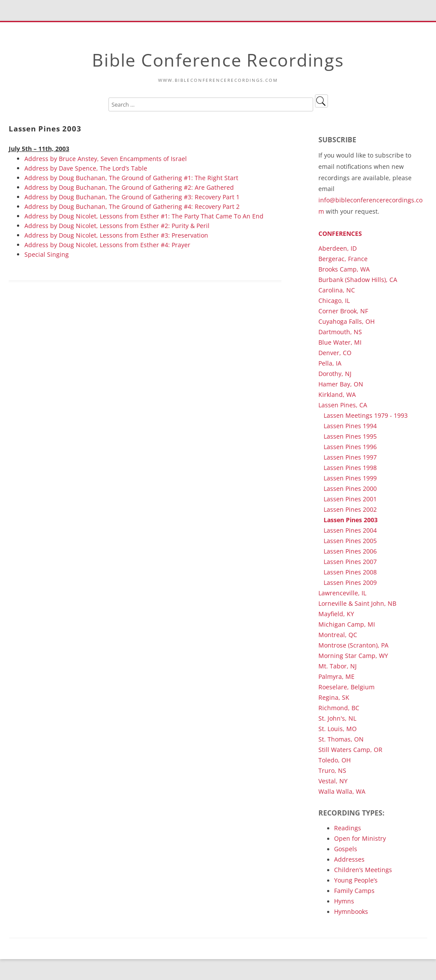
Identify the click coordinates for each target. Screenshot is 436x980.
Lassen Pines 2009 (350, 582)
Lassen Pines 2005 (350, 541)
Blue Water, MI (340, 342)
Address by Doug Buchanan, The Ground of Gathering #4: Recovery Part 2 (132, 206)
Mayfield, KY (336, 614)
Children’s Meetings (363, 870)
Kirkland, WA (337, 394)
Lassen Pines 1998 (350, 468)
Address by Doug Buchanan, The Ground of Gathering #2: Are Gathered (129, 187)
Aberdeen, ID (338, 248)
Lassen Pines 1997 (350, 457)
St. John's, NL (337, 718)
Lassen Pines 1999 (350, 478)
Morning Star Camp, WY (353, 656)
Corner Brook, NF (343, 311)
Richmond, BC (339, 708)
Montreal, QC (338, 635)
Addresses (349, 859)
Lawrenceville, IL (342, 593)
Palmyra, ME (336, 676)
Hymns (344, 901)
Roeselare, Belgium (346, 687)
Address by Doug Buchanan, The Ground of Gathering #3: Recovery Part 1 (132, 197)
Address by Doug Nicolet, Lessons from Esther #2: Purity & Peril (117, 226)
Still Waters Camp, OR (350, 750)
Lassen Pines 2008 (350, 572)
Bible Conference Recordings (218, 60)
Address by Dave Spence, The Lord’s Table (86, 168)
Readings (348, 828)
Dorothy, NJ (335, 374)
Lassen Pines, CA (343, 405)
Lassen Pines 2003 (351, 520)
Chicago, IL (334, 300)
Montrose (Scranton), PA (353, 645)
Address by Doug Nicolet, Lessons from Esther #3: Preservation (116, 235)
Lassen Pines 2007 (350, 562)
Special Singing (47, 254)
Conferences (340, 233)
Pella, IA (330, 363)
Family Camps (354, 891)
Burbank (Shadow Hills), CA (358, 280)
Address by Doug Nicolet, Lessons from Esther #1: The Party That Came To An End (144, 216)
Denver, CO (335, 353)
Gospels (346, 849)
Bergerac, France (343, 259)
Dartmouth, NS (340, 332)
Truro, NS (332, 770)
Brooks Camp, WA (344, 269)
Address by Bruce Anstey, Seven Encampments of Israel (106, 159)
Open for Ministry (360, 838)
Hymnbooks (351, 911)
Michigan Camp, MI (347, 624)
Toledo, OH (335, 760)
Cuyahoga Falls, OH (346, 321)
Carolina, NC (337, 290)
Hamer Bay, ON (341, 384)
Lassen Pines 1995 (350, 436)
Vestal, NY (333, 781)
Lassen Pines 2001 (350, 499)
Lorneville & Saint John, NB (357, 603)
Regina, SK (334, 697)
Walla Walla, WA (342, 791)
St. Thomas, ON (341, 739)
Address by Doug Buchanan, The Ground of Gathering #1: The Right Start (131, 178)
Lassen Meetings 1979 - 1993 (366, 415)
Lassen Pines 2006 (350, 551)
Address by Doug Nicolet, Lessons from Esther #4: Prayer (107, 245)
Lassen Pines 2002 (350, 509)
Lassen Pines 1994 (350, 426)
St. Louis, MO (338, 729)
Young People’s (356, 880)
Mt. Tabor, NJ (338, 666)
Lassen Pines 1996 (350, 447)
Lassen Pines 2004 (350, 530)
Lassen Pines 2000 (350, 488)
